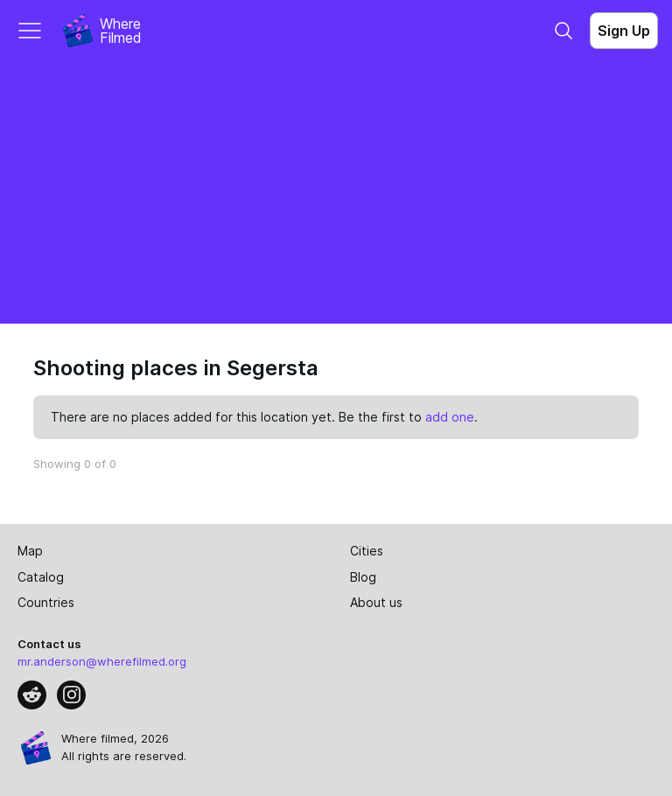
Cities (367, 551)
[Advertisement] (336, 192)
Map (30, 551)
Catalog (41, 577)
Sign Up (624, 31)
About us (376, 602)
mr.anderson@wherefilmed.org (102, 661)
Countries (46, 602)
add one (450, 417)
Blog (363, 577)
